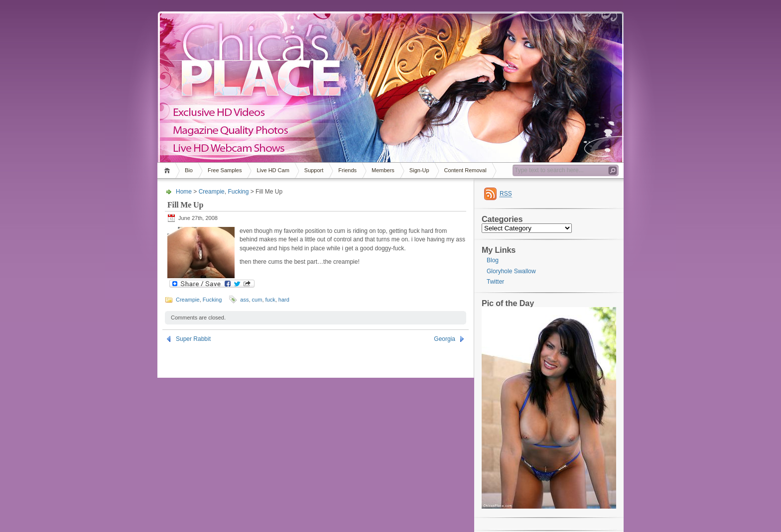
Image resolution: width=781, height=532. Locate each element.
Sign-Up (419, 170)
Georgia (445, 339)
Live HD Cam (273, 170)
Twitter (495, 282)
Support (314, 170)
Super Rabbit (193, 339)
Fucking (238, 192)
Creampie (212, 192)
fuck (270, 300)
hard (284, 300)
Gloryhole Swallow (511, 271)
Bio (189, 170)
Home (169, 170)
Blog (493, 260)
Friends (347, 170)
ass (244, 300)
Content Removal (465, 170)
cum (257, 300)
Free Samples (225, 170)
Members (383, 170)
